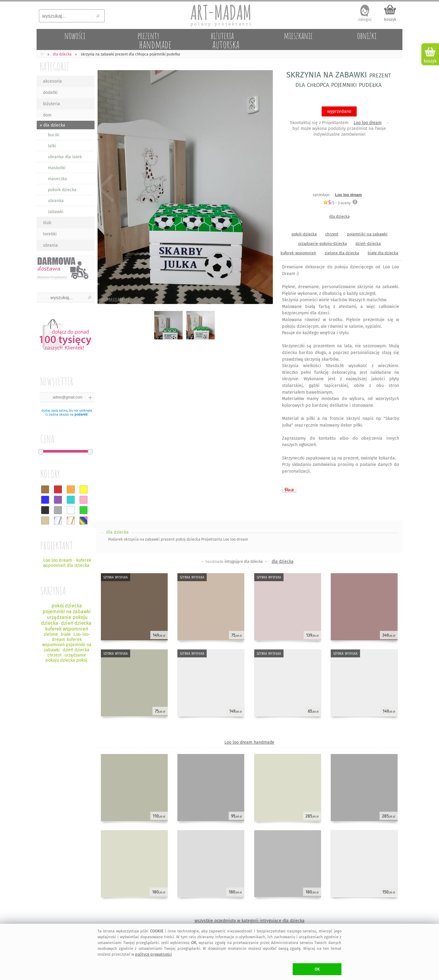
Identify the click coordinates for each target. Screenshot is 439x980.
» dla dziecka (52, 125)
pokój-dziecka (304, 234)
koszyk (390, 19)
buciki (54, 135)
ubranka (56, 201)
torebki (50, 234)
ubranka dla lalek (65, 157)
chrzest (332, 234)
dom (47, 115)
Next (263, 188)
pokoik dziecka (62, 190)
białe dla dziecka (383, 253)
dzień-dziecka (368, 243)
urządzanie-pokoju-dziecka (323, 243)
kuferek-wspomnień (298, 253)
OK (317, 969)
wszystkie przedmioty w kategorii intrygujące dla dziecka (250, 921)
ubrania (50, 245)
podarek (81, 415)
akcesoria (52, 81)
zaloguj (365, 19)
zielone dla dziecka (342, 253)
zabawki (56, 212)
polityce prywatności (153, 954)
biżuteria (52, 104)
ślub (47, 223)
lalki (52, 146)
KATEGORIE (54, 66)
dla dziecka (339, 216)
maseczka (57, 179)
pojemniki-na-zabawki (367, 234)
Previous (106, 188)
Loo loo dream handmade (249, 742)
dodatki (50, 93)
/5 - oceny (337, 203)
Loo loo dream (368, 123)
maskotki (57, 168)
